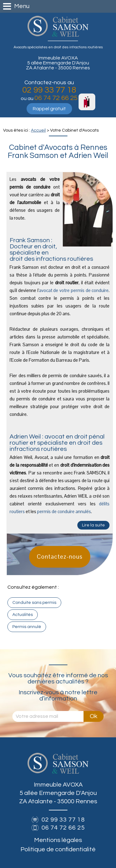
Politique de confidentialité (58, 849)
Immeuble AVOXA (58, 63)
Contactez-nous (60, 557)
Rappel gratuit (49, 109)
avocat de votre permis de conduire (74, 290)
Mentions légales (58, 840)
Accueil (38, 130)
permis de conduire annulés (64, 511)
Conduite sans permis (34, 603)
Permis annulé (27, 627)
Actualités (23, 615)
